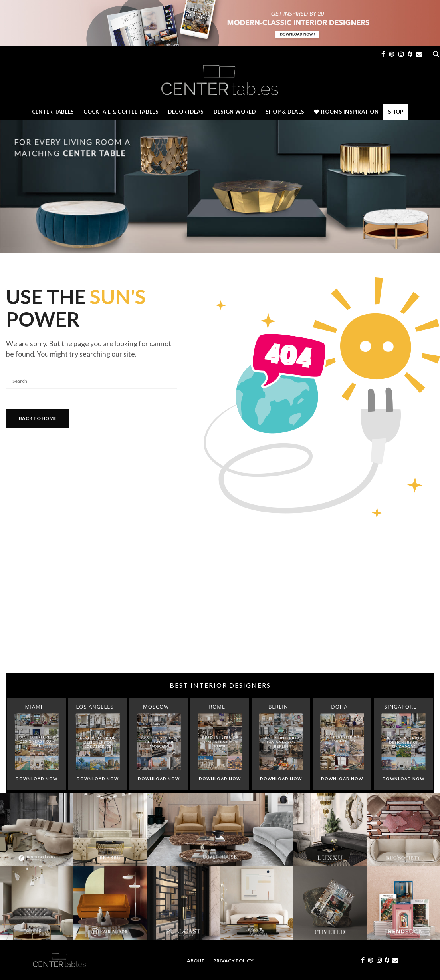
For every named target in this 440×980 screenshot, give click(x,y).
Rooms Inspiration (346, 112)
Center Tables (53, 112)
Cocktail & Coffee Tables (121, 112)
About (196, 961)
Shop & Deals (285, 112)
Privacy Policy (233, 961)
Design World (235, 112)
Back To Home (38, 418)
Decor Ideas (186, 112)
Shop (396, 112)
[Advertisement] (220, 609)
